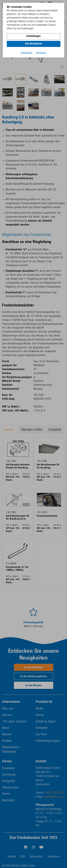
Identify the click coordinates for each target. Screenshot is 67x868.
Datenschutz (27, 53)
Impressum (41, 53)
